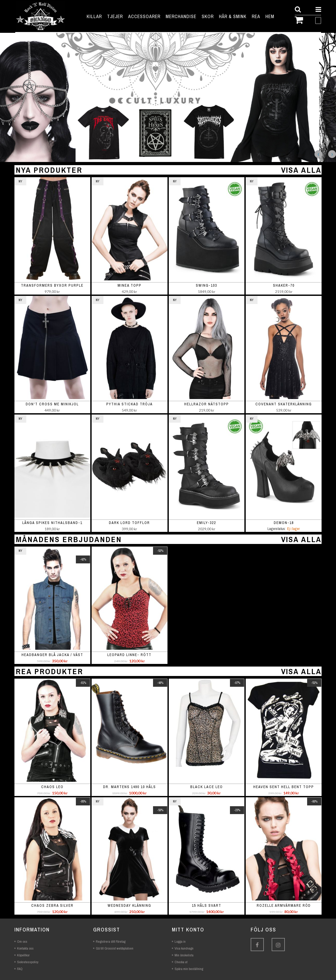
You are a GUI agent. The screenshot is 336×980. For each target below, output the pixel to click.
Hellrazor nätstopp (207, 404)
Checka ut (181, 962)
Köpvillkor (23, 955)
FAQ (20, 969)
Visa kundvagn (184, 948)
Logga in (180, 942)
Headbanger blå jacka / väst (52, 655)
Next (332, 154)
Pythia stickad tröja (130, 404)
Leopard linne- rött (129, 655)
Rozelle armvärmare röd (284, 905)
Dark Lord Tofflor (129, 523)
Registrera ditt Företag (111, 942)
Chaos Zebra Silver (52, 905)
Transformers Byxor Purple (52, 285)
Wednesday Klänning (129, 905)
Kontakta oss (25, 948)
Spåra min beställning (189, 969)
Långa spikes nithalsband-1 (52, 523)
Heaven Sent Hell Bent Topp (284, 787)
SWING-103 (206, 285)
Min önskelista (184, 955)
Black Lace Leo (207, 787)
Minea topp (130, 285)
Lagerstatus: (277, 529)
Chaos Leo (52, 787)
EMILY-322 (206, 523)
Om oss (22, 942)
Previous (318, 154)
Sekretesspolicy (28, 962)
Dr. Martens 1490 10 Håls (130, 787)
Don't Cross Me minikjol (52, 404)
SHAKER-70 (284, 285)
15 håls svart (207, 905)
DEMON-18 (284, 523)
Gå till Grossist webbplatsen (115, 948)
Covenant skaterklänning (284, 404)
